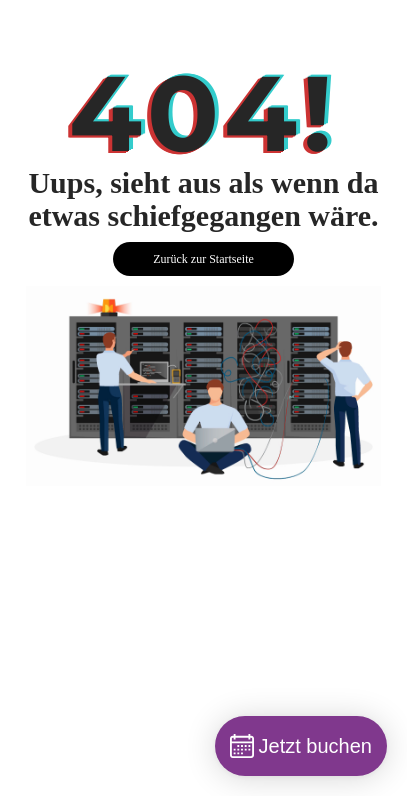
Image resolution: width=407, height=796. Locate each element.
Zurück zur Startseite (203, 259)
